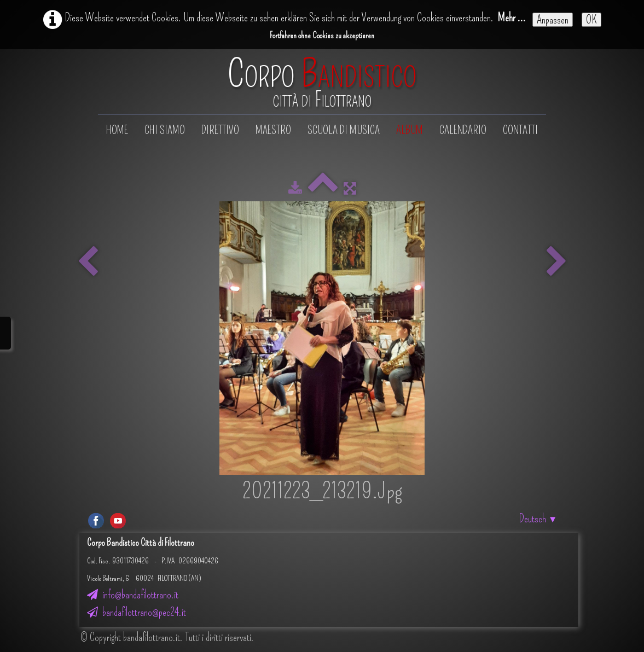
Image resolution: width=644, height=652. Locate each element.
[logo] (322, 83)
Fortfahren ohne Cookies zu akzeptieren (322, 35)
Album (410, 130)
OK (591, 20)
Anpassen (553, 20)
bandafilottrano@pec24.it (137, 612)
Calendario (463, 130)
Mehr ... (512, 18)
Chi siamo (165, 130)
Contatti (520, 130)
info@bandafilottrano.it (133, 595)
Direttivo (220, 130)
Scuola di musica (344, 130)
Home (117, 130)
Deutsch (538, 519)
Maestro (273, 130)
